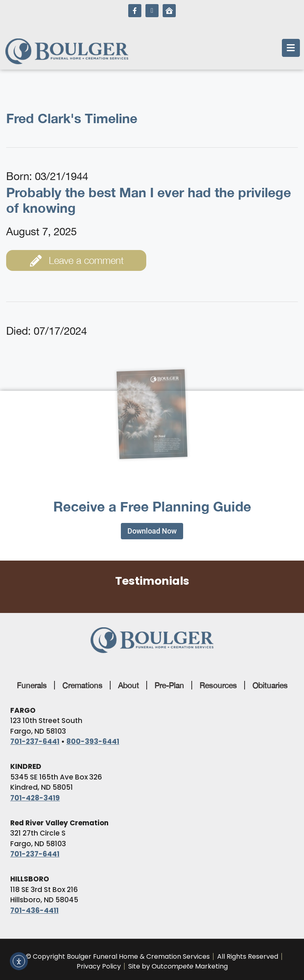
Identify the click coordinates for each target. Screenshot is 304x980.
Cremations (82, 685)
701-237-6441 (35, 741)
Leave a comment (77, 261)
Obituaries (270, 685)
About (128, 685)
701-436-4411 (34, 910)
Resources (218, 685)
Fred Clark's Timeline (72, 118)
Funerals (32, 685)
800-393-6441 (93, 741)
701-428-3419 (35, 798)
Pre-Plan (169, 685)
